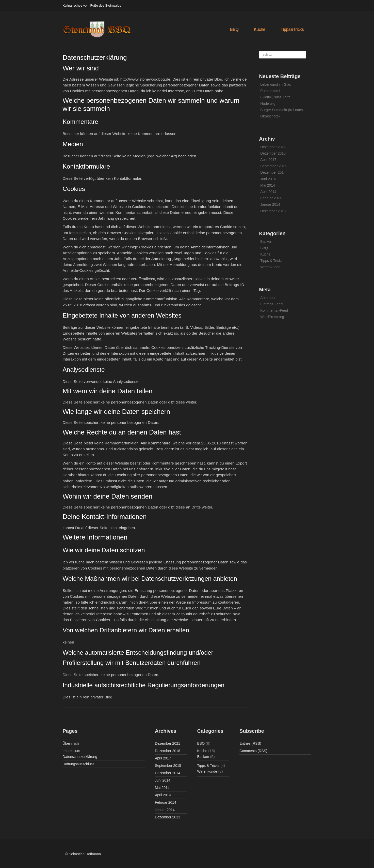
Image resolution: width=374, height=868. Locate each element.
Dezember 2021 (273, 147)
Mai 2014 (268, 185)
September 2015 (273, 166)
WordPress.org (272, 317)
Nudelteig (268, 103)
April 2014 (268, 192)
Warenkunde (270, 267)
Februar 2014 (271, 198)
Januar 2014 (270, 204)
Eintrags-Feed (271, 304)
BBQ (234, 29)
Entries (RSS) (250, 743)
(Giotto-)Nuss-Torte (275, 97)
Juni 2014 (268, 179)
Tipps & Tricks (271, 261)
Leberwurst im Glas (276, 84)
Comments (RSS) (253, 751)
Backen (266, 242)
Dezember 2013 (273, 211)
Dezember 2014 (273, 172)
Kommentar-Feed (274, 310)
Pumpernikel (270, 91)
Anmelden (268, 298)
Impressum (71, 751)
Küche (260, 29)
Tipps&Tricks (292, 29)
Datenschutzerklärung (80, 757)
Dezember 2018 (273, 153)
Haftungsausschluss (79, 764)
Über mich (71, 743)
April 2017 (268, 160)
